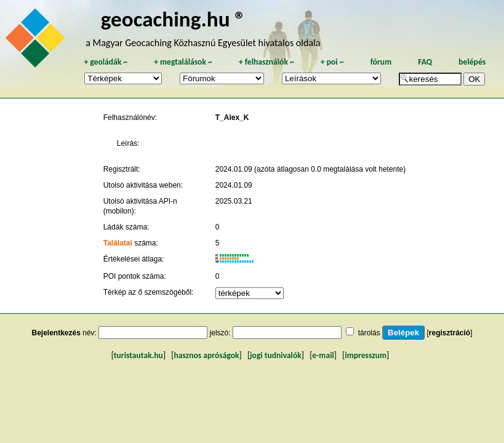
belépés (472, 62)
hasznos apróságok (206, 355)
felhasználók (266, 62)
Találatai (118, 243)
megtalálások (183, 62)
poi (332, 62)
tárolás (369, 333)
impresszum (366, 355)
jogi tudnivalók (276, 355)
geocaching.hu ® (174, 19)
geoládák (106, 62)
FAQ (425, 62)
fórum (381, 62)
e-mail (323, 355)
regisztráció (450, 333)
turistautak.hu (138, 355)
